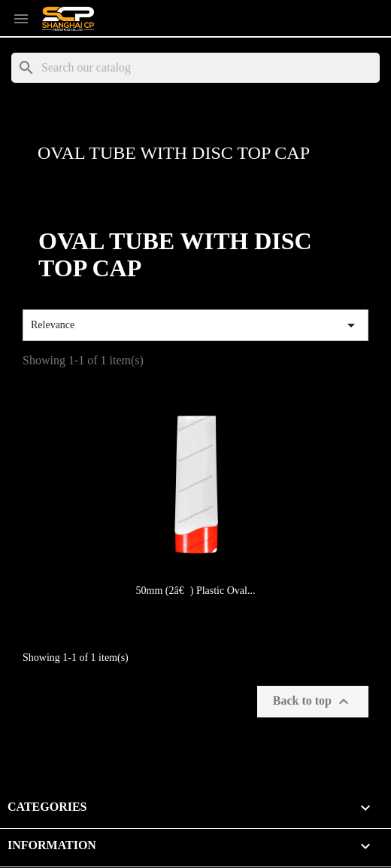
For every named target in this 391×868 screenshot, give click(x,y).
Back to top (313, 702)
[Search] (195, 68)
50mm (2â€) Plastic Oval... (196, 591)
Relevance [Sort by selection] (195, 325)
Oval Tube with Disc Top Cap (174, 153)
